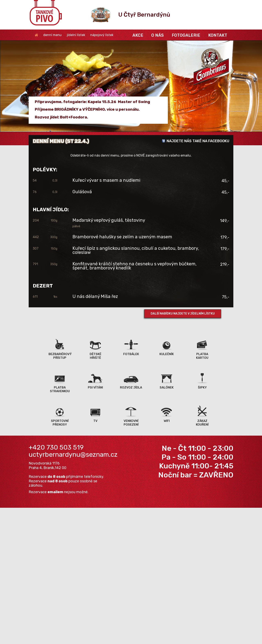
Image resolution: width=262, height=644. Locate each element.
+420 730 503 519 (56, 447)
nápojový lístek (102, 35)
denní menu (52, 35)
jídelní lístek (76, 35)
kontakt (218, 35)
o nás (158, 35)
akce (138, 35)
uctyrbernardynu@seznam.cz (73, 454)
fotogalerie (186, 35)
